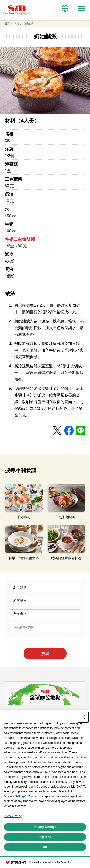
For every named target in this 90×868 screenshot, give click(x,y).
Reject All (45, 837)
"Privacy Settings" (15, 796)
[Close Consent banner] (83, 717)
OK (45, 847)
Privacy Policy (13, 816)
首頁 (7, 24)
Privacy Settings (45, 827)
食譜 (17, 24)
